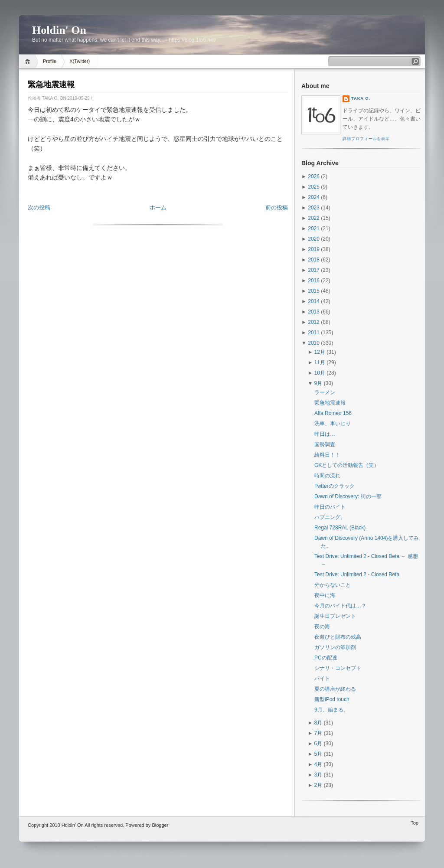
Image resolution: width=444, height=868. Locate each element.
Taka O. (361, 98)
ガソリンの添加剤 (335, 647)
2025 (314, 187)
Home (29, 61)
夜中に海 (325, 595)
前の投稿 (277, 207)
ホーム (158, 207)
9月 (318, 383)
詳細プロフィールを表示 (366, 139)
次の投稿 (39, 207)
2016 (314, 281)
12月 (320, 352)
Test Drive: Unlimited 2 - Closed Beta (357, 574)
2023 (314, 208)
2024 (314, 197)
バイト (322, 679)
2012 (314, 322)
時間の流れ (327, 476)
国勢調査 (325, 444)
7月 (318, 733)
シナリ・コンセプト (338, 668)
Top (415, 823)
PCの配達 (326, 658)
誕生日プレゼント (335, 616)
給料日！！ (327, 455)
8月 (318, 723)
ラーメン (325, 392)
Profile (50, 61)
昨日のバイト (330, 507)
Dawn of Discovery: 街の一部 (348, 496)
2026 (314, 176)
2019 (314, 249)
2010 (314, 343)
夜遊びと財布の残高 (338, 637)
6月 (318, 744)
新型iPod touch (332, 699)
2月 (318, 785)
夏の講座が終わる (335, 689)
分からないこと (333, 585)
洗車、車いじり (333, 424)
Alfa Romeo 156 (333, 413)
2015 (314, 291)
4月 (318, 764)
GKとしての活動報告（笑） (347, 465)
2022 (314, 218)
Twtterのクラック (335, 486)
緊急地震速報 (51, 85)
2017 (314, 270)
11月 (320, 362)
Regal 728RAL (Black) (340, 528)
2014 (314, 301)
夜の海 (322, 627)
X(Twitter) (80, 61)
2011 (314, 333)
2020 (314, 239)
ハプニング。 (330, 517)
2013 (314, 312)
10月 (320, 373)
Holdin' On (59, 30)
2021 (314, 228)
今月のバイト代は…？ (340, 606)
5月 (318, 754)
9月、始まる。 (331, 710)
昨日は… (325, 434)
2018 (314, 260)
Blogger (160, 825)
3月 (318, 775)
